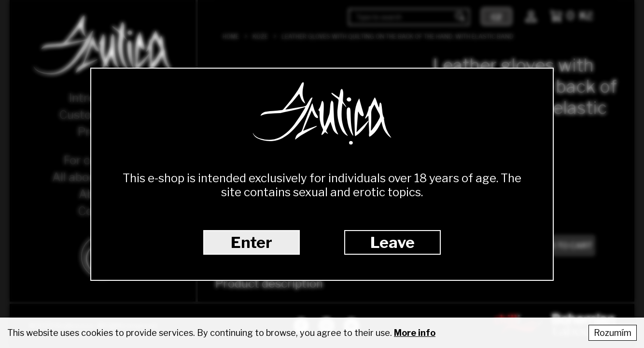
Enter (252, 242)
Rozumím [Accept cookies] (613, 333)
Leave (392, 242)
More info (415, 333)
